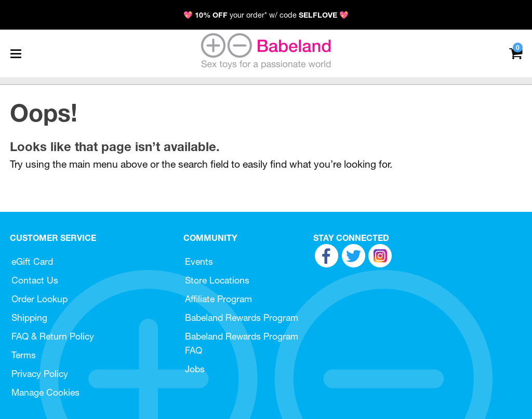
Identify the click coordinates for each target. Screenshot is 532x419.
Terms (24, 355)
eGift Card (32, 261)
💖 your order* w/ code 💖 (266, 15)
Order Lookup (39, 299)
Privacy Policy (40, 374)
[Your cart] (516, 53)
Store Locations (217, 280)
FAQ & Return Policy (53, 336)
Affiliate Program (218, 299)
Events (199, 261)
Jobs (195, 369)
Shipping (29, 317)
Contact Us (35, 280)
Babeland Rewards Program (242, 317)
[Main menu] (16, 53)
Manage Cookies (45, 392)
